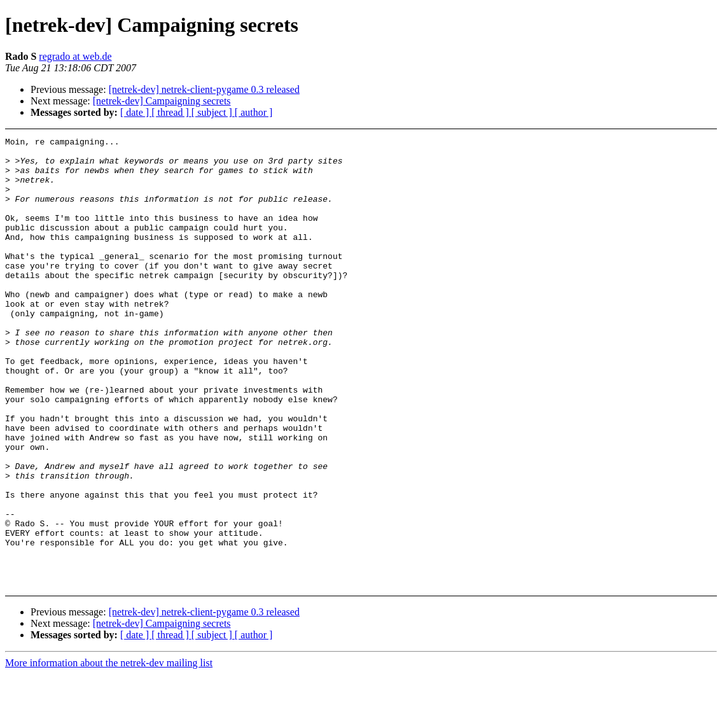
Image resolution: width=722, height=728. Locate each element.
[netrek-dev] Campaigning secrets (162, 101)
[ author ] (254, 112)
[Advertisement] (650, 169)
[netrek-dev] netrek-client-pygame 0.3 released (204, 89)
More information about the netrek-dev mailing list (109, 717)
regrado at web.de (75, 56)
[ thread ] (171, 112)
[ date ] (136, 112)
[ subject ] (213, 112)
